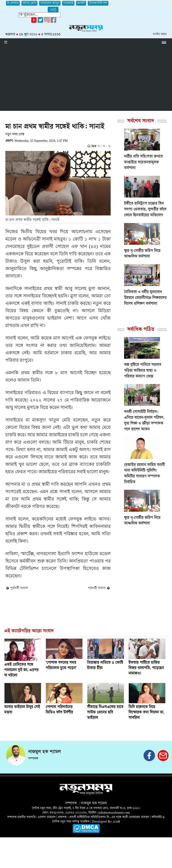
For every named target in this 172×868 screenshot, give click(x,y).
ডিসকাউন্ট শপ (98, 3)
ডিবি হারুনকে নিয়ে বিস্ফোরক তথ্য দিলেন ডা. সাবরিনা (146, 713)
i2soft (117, 822)
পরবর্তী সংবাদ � (99, 588)
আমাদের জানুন (50, 3)
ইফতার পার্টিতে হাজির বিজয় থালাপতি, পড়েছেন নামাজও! (146, 668)
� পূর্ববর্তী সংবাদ (17, 588)
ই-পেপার (13, 3)
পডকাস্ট (68, 3)
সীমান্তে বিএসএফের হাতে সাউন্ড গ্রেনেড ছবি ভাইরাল (105, 713)
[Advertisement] (86, 79)
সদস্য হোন (29, 3)
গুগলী (81, 3)
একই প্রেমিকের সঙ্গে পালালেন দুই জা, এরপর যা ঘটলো (21, 670)
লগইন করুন (160, 34)
